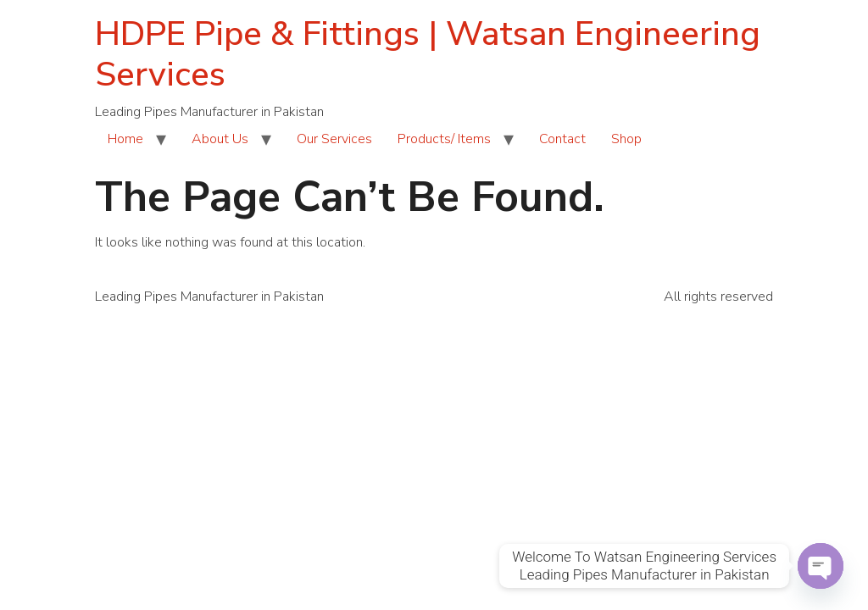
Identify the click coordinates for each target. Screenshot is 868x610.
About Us (220, 139)
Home (125, 139)
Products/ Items (444, 139)
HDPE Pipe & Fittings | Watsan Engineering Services (428, 54)
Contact (562, 139)
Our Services (334, 139)
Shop (626, 139)
